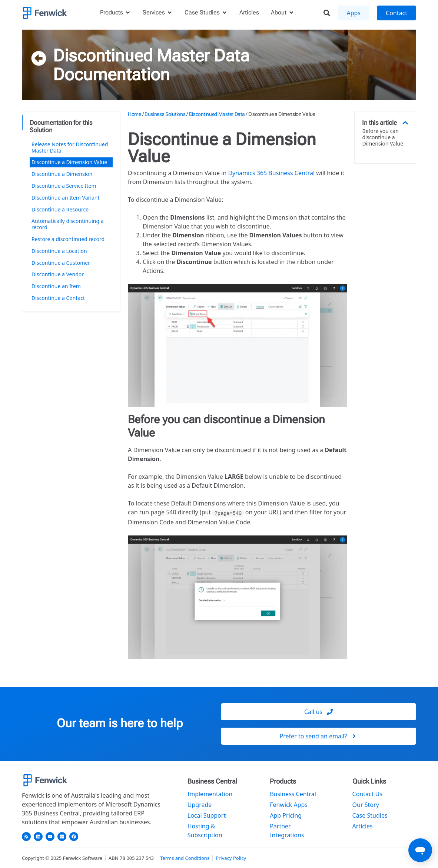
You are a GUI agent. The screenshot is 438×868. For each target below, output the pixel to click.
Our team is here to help (120, 723)
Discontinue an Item (56, 286)
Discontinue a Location (59, 251)
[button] (405, 123)
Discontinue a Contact (58, 298)
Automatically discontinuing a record (67, 224)
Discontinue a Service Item (64, 186)
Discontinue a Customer (61, 263)
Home (135, 114)
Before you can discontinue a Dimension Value (383, 137)
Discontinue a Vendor (58, 274)
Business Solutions (165, 114)
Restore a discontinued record (68, 239)
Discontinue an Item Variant (65, 198)
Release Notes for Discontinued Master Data (70, 147)
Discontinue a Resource (60, 209)
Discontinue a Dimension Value (69, 162)
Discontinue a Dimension (62, 174)
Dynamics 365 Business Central (271, 173)
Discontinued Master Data (151, 56)
